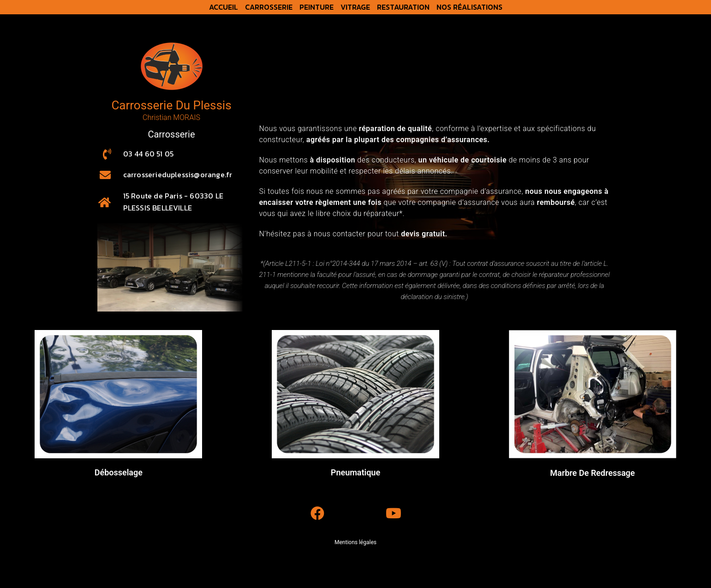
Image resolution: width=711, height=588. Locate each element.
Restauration (403, 7)
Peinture (317, 7)
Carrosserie (269, 7)
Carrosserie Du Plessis (171, 105)
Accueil (224, 7)
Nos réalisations (469, 7)
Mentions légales (355, 542)
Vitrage (355, 7)
